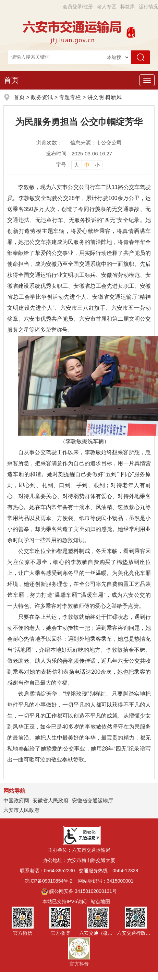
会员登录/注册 (78, 7)
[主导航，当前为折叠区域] (147, 80)
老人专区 (107, 7)
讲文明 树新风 (105, 97)
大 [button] (77, 165)
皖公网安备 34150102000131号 (79, 891)
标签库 (127, 7)
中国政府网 (16, 800)
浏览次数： (49, 143)
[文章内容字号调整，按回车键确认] (79, 165)
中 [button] (87, 165)
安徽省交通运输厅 (93, 800)
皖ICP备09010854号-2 (49, 881)
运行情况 (148, 7)
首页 (11, 80)
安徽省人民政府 (51, 800)
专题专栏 (70, 97)
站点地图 (100, 901)
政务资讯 (42, 97)
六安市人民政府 (21, 810)
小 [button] (97, 165)
